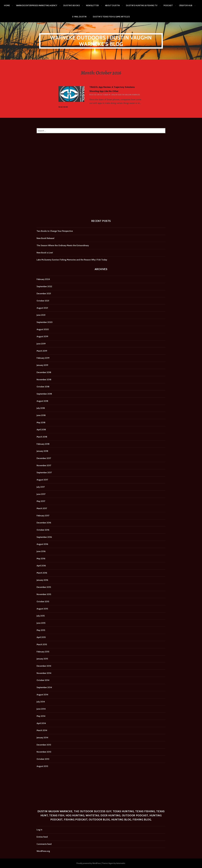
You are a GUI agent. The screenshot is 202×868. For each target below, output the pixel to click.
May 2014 (41, 716)
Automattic (121, 863)
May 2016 (41, 559)
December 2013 (44, 745)
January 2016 (42, 580)
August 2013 (42, 766)
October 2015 (43, 601)
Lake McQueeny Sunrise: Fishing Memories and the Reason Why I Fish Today (72, 260)
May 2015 (41, 630)
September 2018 (44, 394)
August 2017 (42, 480)
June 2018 (41, 415)
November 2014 (44, 673)
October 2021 (43, 301)
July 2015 (41, 616)
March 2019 (42, 351)
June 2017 (41, 494)
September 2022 (44, 286)
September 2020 (45, 322)
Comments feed (44, 844)
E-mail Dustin (79, 17)
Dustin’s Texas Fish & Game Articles (111, 17)
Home (7, 6)
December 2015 (44, 587)
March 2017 (42, 508)
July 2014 (41, 702)
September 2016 (44, 537)
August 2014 (42, 695)
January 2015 (42, 659)
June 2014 (41, 709)
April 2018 (41, 430)
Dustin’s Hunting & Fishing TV (142, 6)
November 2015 (44, 594)
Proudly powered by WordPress (89, 863)
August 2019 (42, 336)
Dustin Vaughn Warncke (129, 95)
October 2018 (43, 387)
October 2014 (43, 680)
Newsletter (92, 6)
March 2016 (42, 573)
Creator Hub (186, 6)
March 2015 (42, 644)
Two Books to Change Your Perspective (55, 231)
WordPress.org (43, 851)
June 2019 (41, 344)
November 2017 (44, 465)
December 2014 (44, 666)
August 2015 (42, 609)
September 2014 (44, 687)
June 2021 (41, 315)
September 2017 (44, 473)
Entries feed (42, 837)
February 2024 (43, 279)
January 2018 (42, 451)
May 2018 (41, 422)
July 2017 (41, 487)
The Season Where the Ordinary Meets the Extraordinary (63, 245)
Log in (39, 830)
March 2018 (42, 437)
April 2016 (41, 566)
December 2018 (44, 372)
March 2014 (42, 730)
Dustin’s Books (72, 6)
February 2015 (43, 652)
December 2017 (44, 458)
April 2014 (41, 723)
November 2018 (44, 380)
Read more (63, 107)
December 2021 (44, 294)
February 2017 (43, 516)
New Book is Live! (45, 253)
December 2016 (44, 523)
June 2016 (41, 551)
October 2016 (43, 530)
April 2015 (41, 637)
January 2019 (42, 365)
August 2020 (43, 329)
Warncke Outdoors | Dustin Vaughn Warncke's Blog (101, 41)
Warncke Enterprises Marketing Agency (37, 6)
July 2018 (41, 408)
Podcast (168, 6)
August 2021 (42, 308)
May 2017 (41, 501)
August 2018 (42, 401)
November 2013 (44, 752)
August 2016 (42, 544)
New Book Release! (45, 238)
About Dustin (112, 6)
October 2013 (43, 759)
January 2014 (42, 738)
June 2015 (41, 623)
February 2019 (43, 358)
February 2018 (43, 444)
